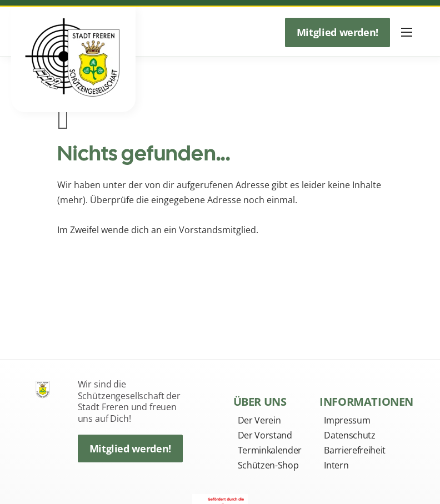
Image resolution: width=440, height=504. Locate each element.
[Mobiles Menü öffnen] (407, 32)
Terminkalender (270, 450)
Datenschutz (349, 435)
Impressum (347, 420)
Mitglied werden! (337, 32)
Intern (336, 465)
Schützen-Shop (268, 465)
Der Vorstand (265, 435)
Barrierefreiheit (355, 450)
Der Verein (259, 420)
